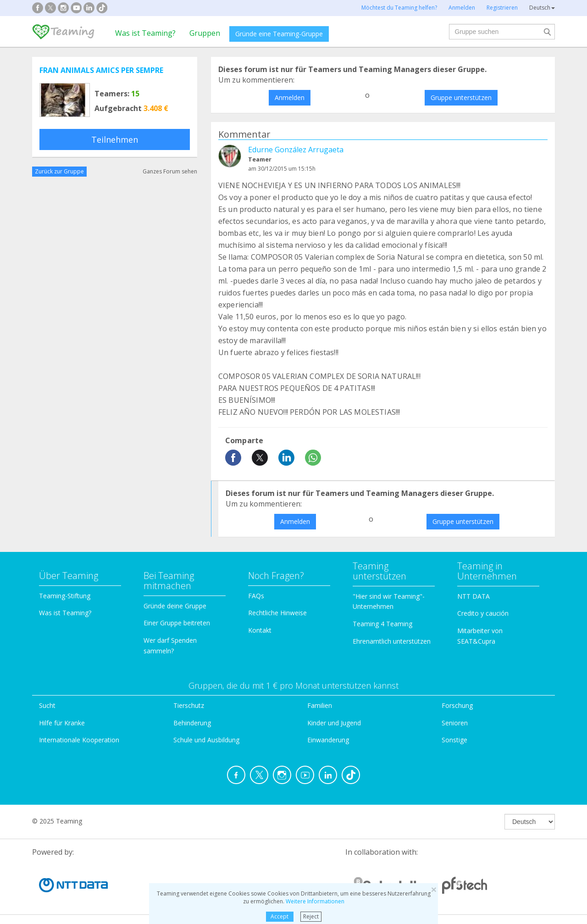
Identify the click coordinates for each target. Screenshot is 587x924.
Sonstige (454, 740)
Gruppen (205, 33)
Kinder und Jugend (334, 723)
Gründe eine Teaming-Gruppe (279, 34)
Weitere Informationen (315, 901)
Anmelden (290, 97)
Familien (320, 705)
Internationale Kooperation (79, 740)
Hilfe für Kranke (62, 723)
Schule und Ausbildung (206, 740)
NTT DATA (473, 596)
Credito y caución (483, 613)
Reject (311, 916)
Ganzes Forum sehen (170, 171)
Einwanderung (328, 740)
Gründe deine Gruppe (175, 606)
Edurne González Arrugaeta (296, 150)
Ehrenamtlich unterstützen (392, 641)
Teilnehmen (115, 139)
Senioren (455, 723)
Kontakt (260, 630)
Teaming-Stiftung (65, 596)
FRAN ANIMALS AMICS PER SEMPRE (101, 70)
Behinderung (192, 723)
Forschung (457, 705)
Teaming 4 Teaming (382, 624)
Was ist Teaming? (145, 33)
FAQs (256, 596)
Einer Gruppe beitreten (177, 623)
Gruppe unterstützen (461, 97)
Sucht (47, 705)
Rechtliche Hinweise (277, 613)
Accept (280, 916)
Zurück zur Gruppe (59, 171)
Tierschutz (189, 705)
